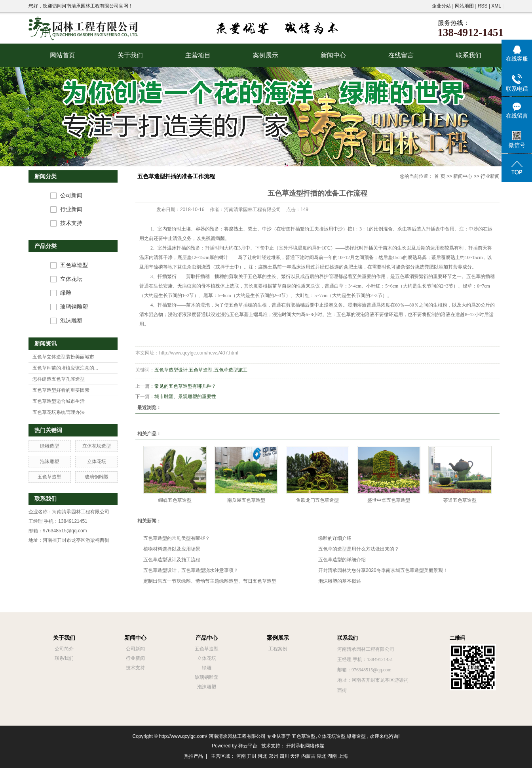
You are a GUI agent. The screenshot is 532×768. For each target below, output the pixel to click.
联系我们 (469, 55)
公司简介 (64, 649)
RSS (483, 6)
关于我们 (130, 55)
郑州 (274, 756)
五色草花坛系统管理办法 (59, 412)
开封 (252, 756)
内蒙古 (308, 756)
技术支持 (71, 223)
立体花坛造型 (97, 446)
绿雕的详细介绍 (335, 538)
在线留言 (401, 55)
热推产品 (194, 756)
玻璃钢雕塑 (74, 307)
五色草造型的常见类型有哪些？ (177, 538)
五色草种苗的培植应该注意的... (65, 368)
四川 (284, 756)
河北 (262, 756)
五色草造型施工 (231, 370)
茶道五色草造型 (460, 500)
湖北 (321, 756)
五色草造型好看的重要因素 (61, 390)
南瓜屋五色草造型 (246, 500)
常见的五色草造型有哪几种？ (185, 386)
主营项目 (198, 55)
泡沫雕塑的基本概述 (340, 581)
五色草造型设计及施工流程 (172, 560)
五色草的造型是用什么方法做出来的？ (359, 549)
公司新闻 (71, 195)
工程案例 (278, 649)
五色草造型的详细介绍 (342, 560)
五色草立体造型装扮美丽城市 (63, 357)
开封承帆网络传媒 (305, 746)
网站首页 (63, 55)
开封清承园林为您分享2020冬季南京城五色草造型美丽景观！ (383, 570)
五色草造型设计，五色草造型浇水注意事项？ (191, 570)
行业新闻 (71, 209)
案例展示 (266, 55)
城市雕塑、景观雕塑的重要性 (185, 396)
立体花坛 (71, 279)
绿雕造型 (49, 446)
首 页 (440, 176)
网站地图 (465, 6)
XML (496, 6)
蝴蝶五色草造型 (175, 500)
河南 (241, 756)
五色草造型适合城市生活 (59, 401)
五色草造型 (74, 265)
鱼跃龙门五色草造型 (317, 500)
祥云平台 (248, 746)
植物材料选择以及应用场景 (172, 549)
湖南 (332, 756)
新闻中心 (333, 55)
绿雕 (66, 293)
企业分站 (441, 6)
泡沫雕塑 (71, 321)
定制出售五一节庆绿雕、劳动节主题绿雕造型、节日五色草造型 (210, 581)
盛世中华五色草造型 (389, 500)
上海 (343, 756)
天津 (295, 756)
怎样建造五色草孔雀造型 (59, 379)
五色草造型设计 (171, 370)
